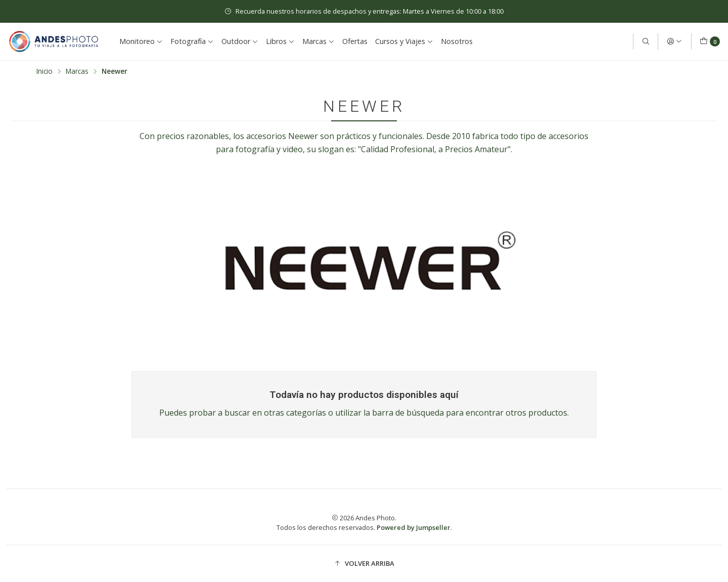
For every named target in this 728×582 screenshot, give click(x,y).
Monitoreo (141, 41)
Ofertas (355, 41)
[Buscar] (646, 41)
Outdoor (240, 41)
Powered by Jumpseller (414, 527)
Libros (280, 41)
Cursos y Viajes (404, 41)
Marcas (318, 41)
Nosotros (457, 41)
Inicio (44, 71)
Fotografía (192, 41)
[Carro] (710, 41)
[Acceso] (674, 41)
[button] (364, 563)
